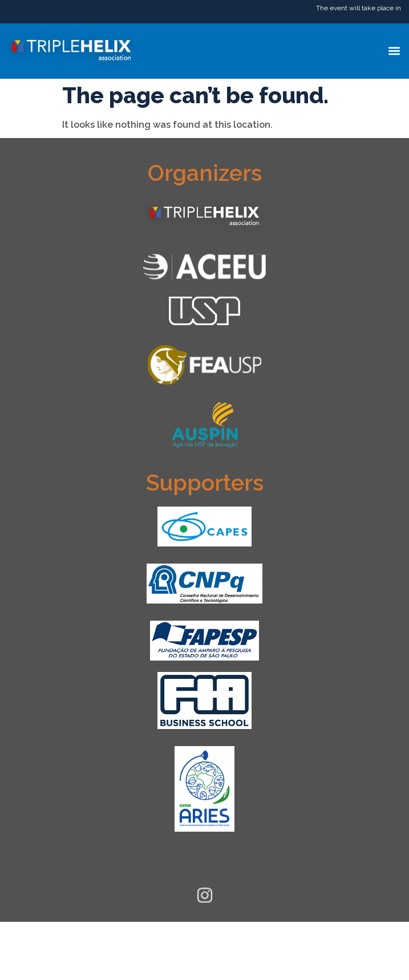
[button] (394, 51)
